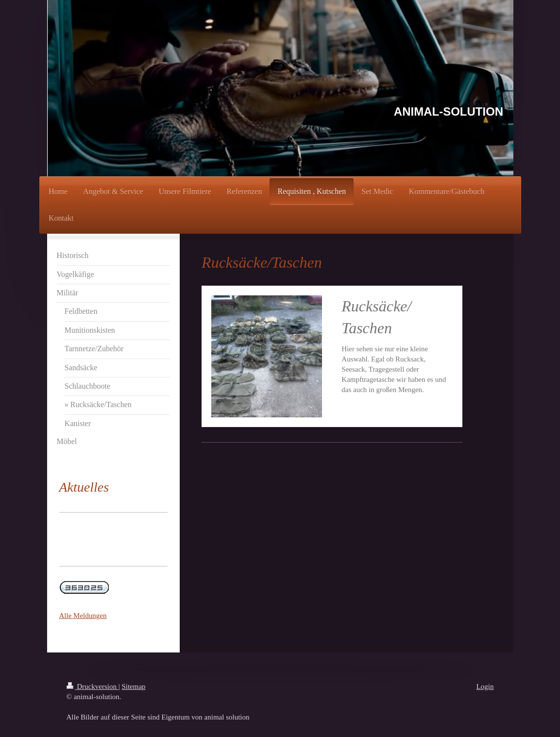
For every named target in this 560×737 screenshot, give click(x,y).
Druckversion (93, 686)
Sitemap (133, 686)
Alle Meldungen (83, 616)
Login (485, 686)
